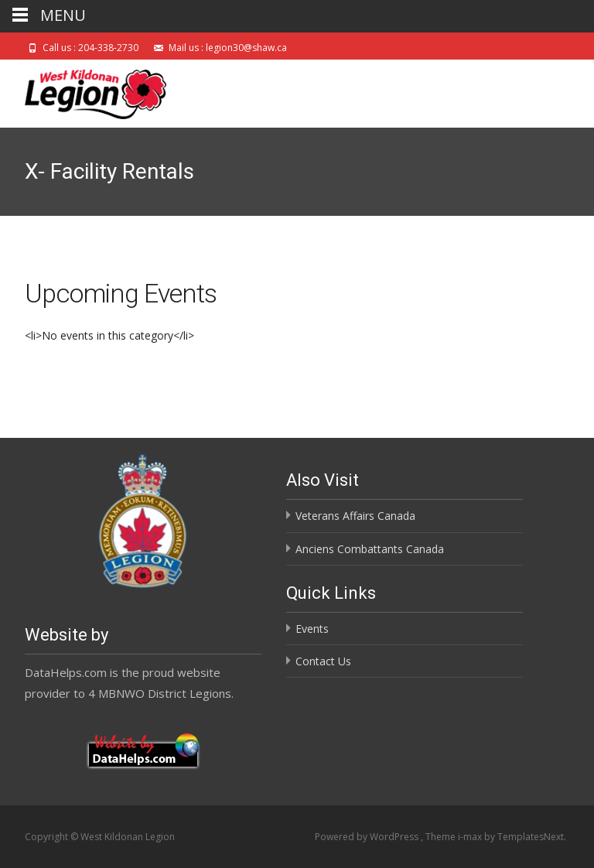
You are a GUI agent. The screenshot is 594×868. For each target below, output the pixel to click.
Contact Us (323, 661)
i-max (471, 837)
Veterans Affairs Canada (355, 516)
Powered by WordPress (368, 837)
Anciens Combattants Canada (370, 549)
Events (312, 629)
